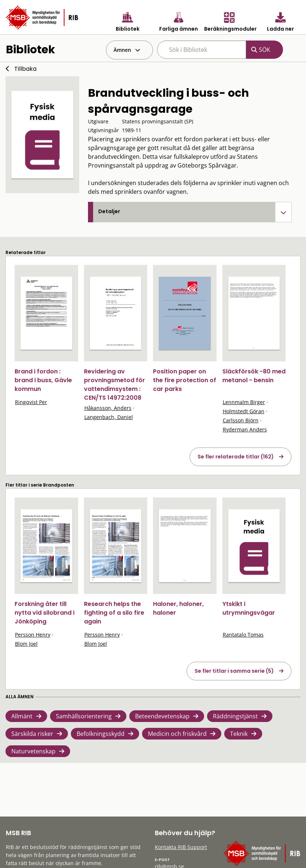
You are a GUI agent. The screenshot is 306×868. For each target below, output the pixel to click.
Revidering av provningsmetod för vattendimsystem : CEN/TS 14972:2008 (114, 385)
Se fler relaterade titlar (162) (236, 457)
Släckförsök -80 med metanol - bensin (254, 376)
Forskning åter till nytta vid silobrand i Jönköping (45, 613)
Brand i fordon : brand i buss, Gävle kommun (43, 380)
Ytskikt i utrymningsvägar (249, 608)
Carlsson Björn (241, 420)
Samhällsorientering (84, 716)
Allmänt (22, 716)
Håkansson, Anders (108, 408)
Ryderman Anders (245, 429)
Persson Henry (33, 635)
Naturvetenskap (33, 751)
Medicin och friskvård (177, 734)
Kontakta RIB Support (181, 847)
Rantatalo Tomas (243, 635)
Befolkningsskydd (101, 734)
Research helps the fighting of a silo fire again (114, 613)
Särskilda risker (32, 734)
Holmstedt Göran (244, 411)
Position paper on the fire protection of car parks (185, 380)
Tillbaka (25, 69)
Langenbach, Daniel (109, 417)
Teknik (239, 734)
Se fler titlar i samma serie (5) (234, 671)
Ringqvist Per (31, 402)
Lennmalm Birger (244, 402)
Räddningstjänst (235, 716)
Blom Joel (26, 644)
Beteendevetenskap (162, 716)
